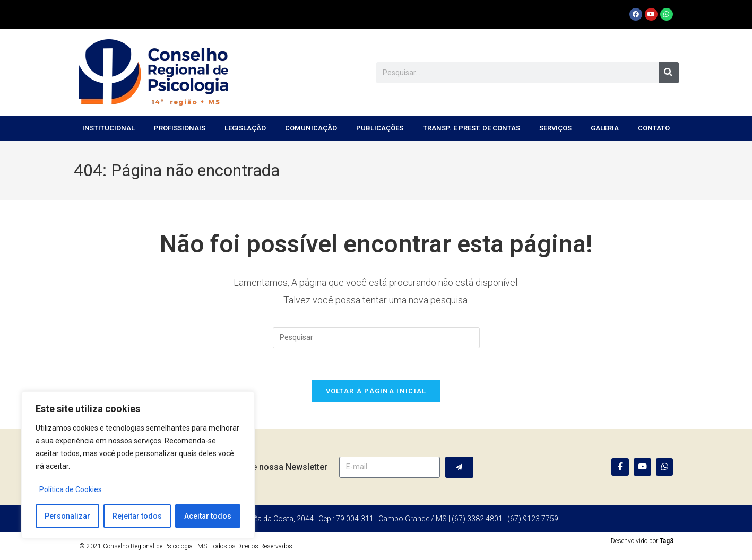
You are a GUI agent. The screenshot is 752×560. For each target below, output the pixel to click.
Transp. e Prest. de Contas (472, 128)
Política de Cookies (71, 489)
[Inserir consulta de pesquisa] (376, 338)
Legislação (245, 128)
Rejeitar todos (137, 516)
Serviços (555, 128)
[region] (138, 465)
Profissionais (180, 128)
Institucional (109, 128)
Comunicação (311, 128)
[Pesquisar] (669, 73)
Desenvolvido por (642, 541)
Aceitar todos (208, 516)
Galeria (605, 128)
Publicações (380, 128)
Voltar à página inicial (376, 392)
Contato (654, 128)
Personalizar (67, 516)
